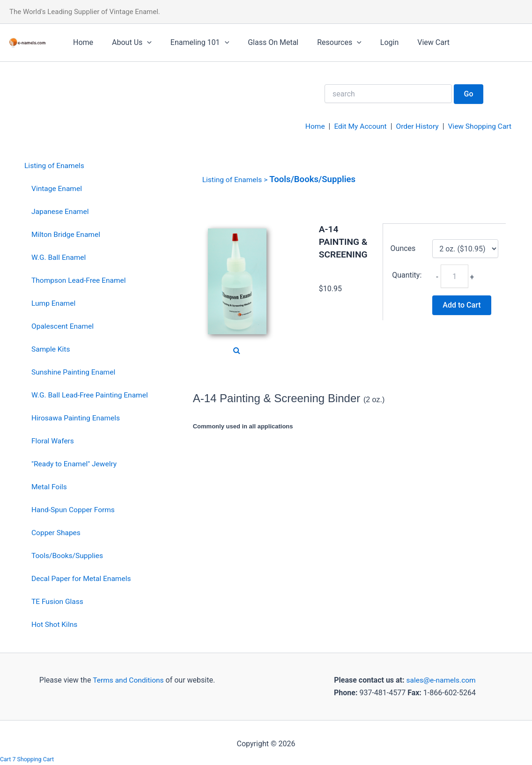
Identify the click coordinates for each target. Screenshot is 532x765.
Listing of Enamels (55, 166)
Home (81, 42)
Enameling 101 (190, 43)
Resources (322, 43)
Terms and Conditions (127, 678)
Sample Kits (51, 348)
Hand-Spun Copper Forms (74, 508)
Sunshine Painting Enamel (75, 371)
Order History (414, 126)
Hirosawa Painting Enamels (77, 417)
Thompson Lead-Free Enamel (80, 280)
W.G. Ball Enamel (59, 257)
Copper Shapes (57, 531)
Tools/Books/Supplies (68, 554)
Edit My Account (356, 126)
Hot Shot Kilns (55, 622)
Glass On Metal (260, 42)
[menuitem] (88, 166)
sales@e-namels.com (441, 678)
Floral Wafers (53, 439)
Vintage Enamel (57, 188)
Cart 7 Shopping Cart (28, 759)
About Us (126, 43)
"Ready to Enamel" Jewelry (75, 462)
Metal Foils (50, 485)
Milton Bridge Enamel (67, 234)
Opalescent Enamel (63, 325)
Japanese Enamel (61, 211)
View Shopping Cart (479, 126)
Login (369, 42)
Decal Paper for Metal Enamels (83, 577)
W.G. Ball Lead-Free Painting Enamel (91, 394)
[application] (141, 43)
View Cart (409, 42)
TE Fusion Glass (58, 599)
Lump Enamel (54, 303)
